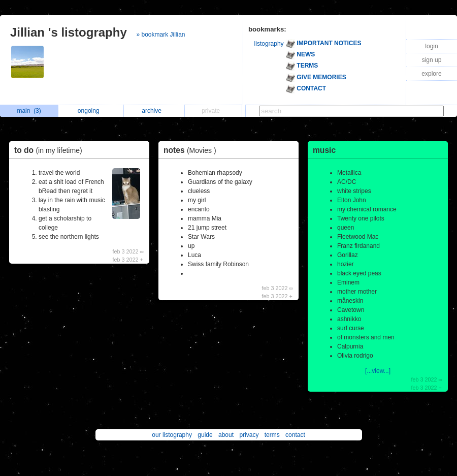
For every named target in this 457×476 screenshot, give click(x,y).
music (324, 150)
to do (51, 150)
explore (431, 74)
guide (205, 435)
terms (272, 435)
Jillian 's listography (69, 32)
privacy (249, 435)
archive (154, 111)
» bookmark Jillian (160, 35)
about (226, 435)
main (29, 111)
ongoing (91, 111)
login (431, 46)
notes (192, 150)
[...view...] (378, 371)
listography (269, 44)
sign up (432, 60)
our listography (172, 435)
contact (295, 435)
